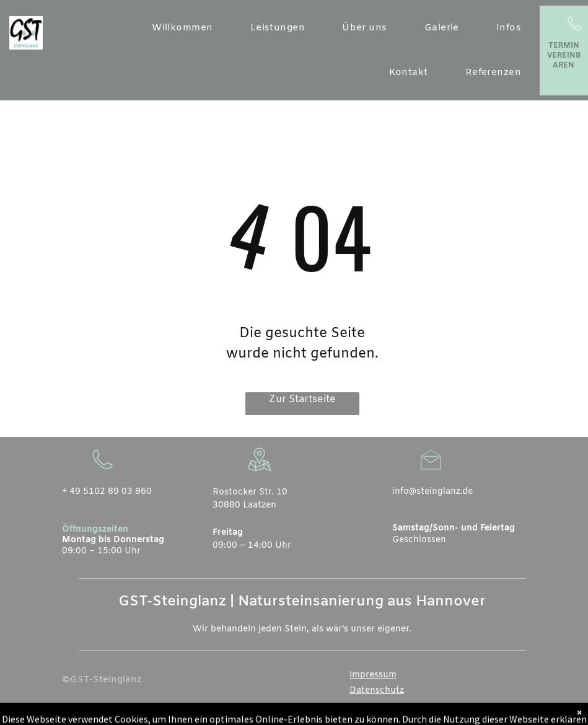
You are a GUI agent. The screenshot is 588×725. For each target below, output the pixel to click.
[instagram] (517, 715)
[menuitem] (182, 28)
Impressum (373, 675)
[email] (478, 715)
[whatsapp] (498, 715)
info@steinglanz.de (432, 492)
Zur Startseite (302, 399)
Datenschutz (377, 691)
